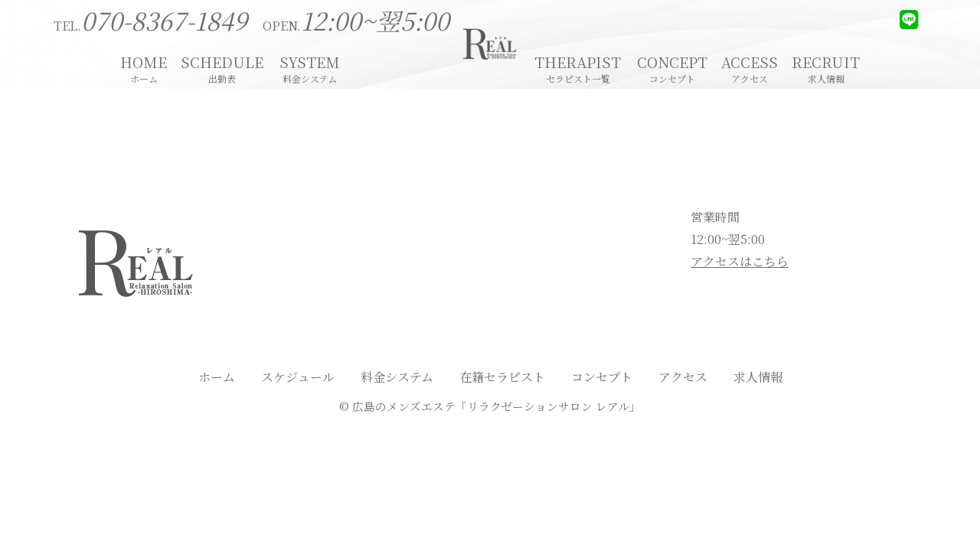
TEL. (150, 26)
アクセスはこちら (740, 261)
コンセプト (602, 377)
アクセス (683, 377)
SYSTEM (310, 67)
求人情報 (758, 377)
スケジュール (298, 377)
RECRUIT (826, 67)
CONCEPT (672, 67)
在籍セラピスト (502, 377)
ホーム (217, 377)
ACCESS (750, 67)
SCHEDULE (222, 67)
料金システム (397, 377)
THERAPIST (578, 67)
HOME (144, 67)
